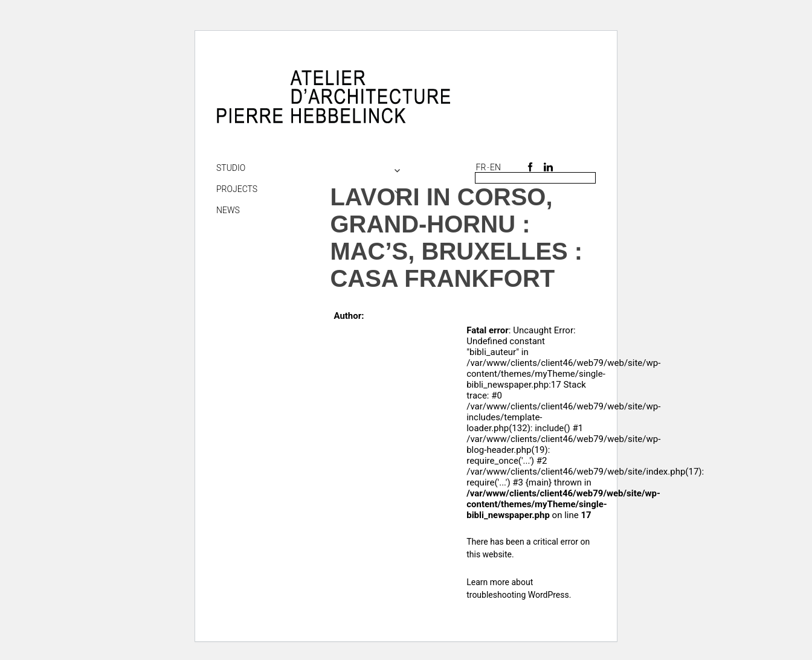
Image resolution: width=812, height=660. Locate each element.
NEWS (228, 210)
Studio (231, 168)
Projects (237, 189)
